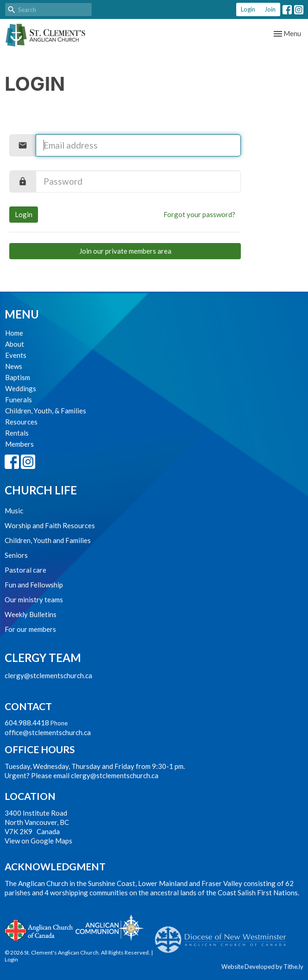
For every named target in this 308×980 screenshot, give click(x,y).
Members (19, 444)
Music (14, 511)
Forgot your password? (199, 214)
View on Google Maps (38, 841)
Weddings (21, 388)
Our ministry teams (34, 599)
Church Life (41, 490)
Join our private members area (125, 251)
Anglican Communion (110, 927)
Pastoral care (25, 570)
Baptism (18, 377)
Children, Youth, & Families (46, 411)
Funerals (19, 399)
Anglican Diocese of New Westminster (224, 935)
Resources (21, 422)
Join (270, 9)
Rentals (17, 433)
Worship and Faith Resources (50, 525)
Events (16, 355)
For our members (30, 629)
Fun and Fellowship (34, 585)
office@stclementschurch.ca (48, 732)
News (14, 366)
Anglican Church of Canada (39, 929)
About (15, 344)
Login (248, 9)
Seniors (16, 555)
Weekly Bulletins (31, 614)
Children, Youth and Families (48, 540)
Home (14, 333)
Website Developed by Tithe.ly (262, 967)
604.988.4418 (27, 723)
